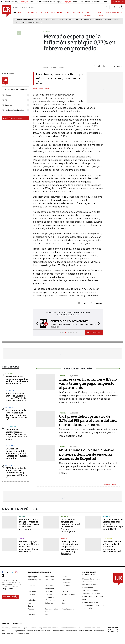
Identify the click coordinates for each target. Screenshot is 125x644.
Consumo (32, 588)
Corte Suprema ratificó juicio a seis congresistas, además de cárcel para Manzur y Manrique (70, 550)
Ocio (63, 605)
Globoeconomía (68, 597)
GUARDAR (116, 66)
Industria (9, 411)
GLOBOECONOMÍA (56, 13)
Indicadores (33, 603)
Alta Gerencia (50, 579)
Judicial (64, 541)
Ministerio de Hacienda (102, 19)
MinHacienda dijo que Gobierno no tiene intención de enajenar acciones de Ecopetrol (87, 457)
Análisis (64, 579)
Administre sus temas (13, 118)
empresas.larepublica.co (49, 630)
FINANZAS (21, 13)
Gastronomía (11, 430)
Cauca (116, 19)
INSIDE (120, 13)
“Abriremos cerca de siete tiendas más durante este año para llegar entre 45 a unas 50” (16, 418)
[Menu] (15, 13)
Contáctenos (88, 590)
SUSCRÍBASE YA (94, 336)
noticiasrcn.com (86, 633)
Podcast (31, 611)
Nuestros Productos (90, 587)
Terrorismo (20, 23)
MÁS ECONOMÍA (111, 488)
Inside (64, 603)
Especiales (49, 594)
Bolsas (22, 541)
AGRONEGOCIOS (69, 13)
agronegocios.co (29, 630)
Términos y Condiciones (92, 596)
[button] (36, 325)
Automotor (10, 394)
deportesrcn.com (22, 636)
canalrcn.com (58, 633)
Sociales (31, 617)
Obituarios (49, 605)
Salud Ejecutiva (68, 611)
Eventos (65, 594)
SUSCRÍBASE (118, 2)
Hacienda (9, 377)
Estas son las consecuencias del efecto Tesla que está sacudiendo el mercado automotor (17, 457)
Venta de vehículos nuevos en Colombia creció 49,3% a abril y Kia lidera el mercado (16, 400)
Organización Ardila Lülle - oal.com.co (114, 632)
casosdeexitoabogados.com (13, 633)
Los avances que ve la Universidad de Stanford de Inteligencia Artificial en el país (112, 549)
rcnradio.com (71, 633)
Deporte (106, 519)
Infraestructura (50, 603)
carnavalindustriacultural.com (39, 633)
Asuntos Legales (34, 582)
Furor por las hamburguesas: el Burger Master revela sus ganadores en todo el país (16, 437)
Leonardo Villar (72, 19)
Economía (66, 588)
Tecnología (107, 541)
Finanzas (31, 597)
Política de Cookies (90, 605)
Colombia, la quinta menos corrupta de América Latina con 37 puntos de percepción (29, 527)
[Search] (107, 7)
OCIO (46, 13)
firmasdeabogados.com (70, 630)
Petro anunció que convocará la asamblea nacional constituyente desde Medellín (17, 383)
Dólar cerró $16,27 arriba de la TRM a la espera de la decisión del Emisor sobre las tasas (29, 549)
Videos (47, 617)
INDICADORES (111, 13)
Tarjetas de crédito (35, 23)
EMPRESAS (39, 13)
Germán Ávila (86, 19)
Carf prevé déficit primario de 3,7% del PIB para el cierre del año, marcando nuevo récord (88, 424)
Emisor (60, 19)
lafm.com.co (99, 633)
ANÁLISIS (80, 13)
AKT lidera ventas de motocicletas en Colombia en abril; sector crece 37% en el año (16, 476)
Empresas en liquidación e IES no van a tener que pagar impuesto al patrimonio (88, 387)
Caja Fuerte (49, 582)
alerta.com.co (7, 636)
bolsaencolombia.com (91, 630)
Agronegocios (34, 579)
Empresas (32, 594)
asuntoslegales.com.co (11, 630)
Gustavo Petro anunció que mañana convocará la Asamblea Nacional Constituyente (71, 528)
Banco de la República (47, 19)
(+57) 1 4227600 (8, 591)
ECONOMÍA (30, 13)
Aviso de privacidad (90, 593)
